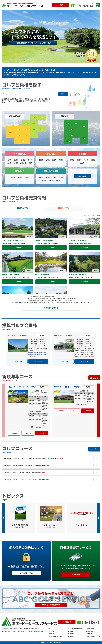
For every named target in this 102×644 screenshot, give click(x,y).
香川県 (48, 160)
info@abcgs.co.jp (37, 631)
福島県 (58, 180)
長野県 (20, 177)
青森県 (48, 177)
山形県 (51, 180)
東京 (72, 135)
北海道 (41, 177)
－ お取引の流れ (90, 629)
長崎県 (23, 160)
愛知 (34, 129)
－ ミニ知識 (88, 634)
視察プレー (18, 361)
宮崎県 (16, 163)
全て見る (94, 378)
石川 (34, 117)
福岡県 (9, 160)
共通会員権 (82, 176)
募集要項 (14, 433)
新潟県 (13, 177)
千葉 (84, 138)
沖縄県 (30, 163)
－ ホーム (50, 629)
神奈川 (68, 141)
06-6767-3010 (9, 631)
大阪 (18, 135)
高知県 (61, 160)
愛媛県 (54, 160)
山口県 (82, 163)
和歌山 (22, 141)
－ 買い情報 (70, 634)
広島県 (93, 160)
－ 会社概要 (50, 631)
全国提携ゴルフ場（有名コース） (38, 354)
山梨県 (27, 177)
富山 (42, 117)
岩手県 (54, 177)
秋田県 (44, 180)
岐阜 (34, 123)
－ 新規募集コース (72, 636)
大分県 (9, 163)
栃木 (76, 123)
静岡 (42, 129)
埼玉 (72, 129)
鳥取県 (72, 160)
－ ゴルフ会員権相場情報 (74, 629)
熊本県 (30, 160)
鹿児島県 (23, 163)
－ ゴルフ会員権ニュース (92, 636)
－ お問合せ (50, 634)
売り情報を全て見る (51, 308)
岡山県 (86, 160)
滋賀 (26, 129)
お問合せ (60, 5)
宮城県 (61, 177)
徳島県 (41, 160)
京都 (18, 129)
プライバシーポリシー (26, 573)
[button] (46, 61)
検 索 (63, 94)
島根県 (79, 160)
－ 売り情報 (70, 631)
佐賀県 (16, 160)
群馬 (68, 123)
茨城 (84, 126)
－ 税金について (90, 631)
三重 (34, 135)
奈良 (26, 135)
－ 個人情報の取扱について (55, 636)
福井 (26, 123)
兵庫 (10, 132)
